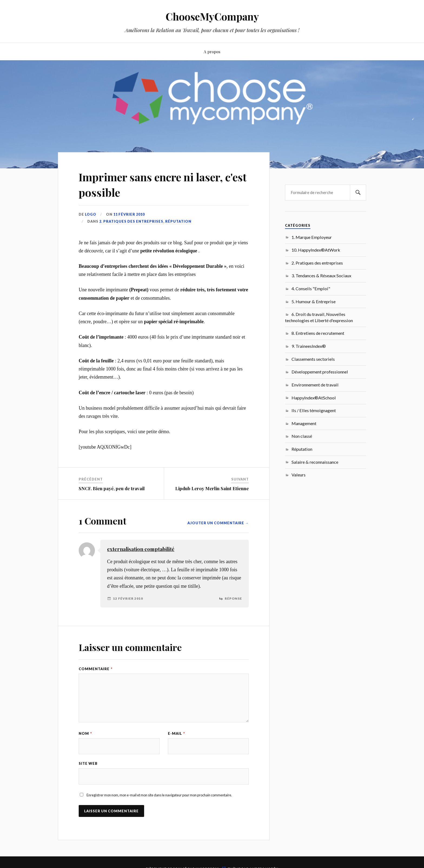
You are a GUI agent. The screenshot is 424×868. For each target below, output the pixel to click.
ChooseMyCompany (212, 16)
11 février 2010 (130, 214)
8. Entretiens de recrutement (318, 333)
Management (304, 423)
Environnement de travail (315, 385)
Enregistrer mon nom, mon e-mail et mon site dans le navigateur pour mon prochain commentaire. (159, 795)
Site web (88, 764)
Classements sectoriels (313, 359)
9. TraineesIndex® (309, 346)
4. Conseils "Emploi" (311, 288)
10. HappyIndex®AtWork (316, 250)
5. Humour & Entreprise (314, 301)
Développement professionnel (320, 372)
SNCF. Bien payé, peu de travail (112, 488)
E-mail (176, 733)
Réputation (178, 221)
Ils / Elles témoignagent (314, 410)
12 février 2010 (128, 599)
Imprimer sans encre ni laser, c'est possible (159, 184)
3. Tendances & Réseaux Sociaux (321, 276)
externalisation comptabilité (141, 549)
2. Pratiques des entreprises (131, 221)
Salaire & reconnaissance (315, 462)
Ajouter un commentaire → (218, 523)
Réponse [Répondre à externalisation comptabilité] (233, 599)
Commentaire (96, 669)
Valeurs (299, 475)
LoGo (91, 214)
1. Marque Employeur (312, 237)
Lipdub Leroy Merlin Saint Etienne (212, 488)
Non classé (302, 436)
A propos (212, 51)
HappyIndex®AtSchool (314, 398)
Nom (85, 733)
